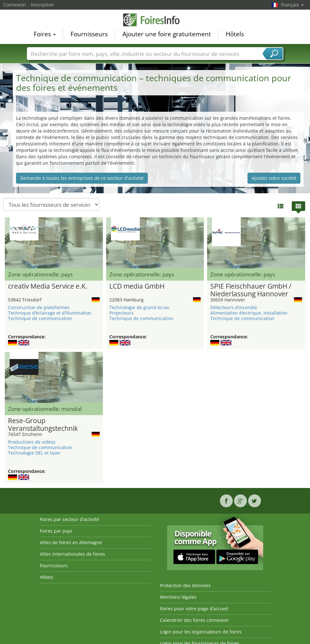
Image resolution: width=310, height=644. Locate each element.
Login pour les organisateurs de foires (201, 632)
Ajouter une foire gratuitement (167, 34)
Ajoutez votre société (274, 178)
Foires (45, 34)
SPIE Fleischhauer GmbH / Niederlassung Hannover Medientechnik (251, 290)
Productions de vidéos (32, 442)
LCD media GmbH (137, 286)
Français (292, 5)
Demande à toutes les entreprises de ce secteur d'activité (82, 178)
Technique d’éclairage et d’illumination (50, 313)
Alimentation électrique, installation (249, 313)
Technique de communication (40, 318)
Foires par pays (56, 531)
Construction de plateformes (39, 307)
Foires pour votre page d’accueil (194, 609)
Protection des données (185, 585)
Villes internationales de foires (72, 554)
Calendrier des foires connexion (194, 620)
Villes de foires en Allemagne (71, 542)
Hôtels (235, 34)
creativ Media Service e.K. (48, 286)
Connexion (15, 5)
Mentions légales (178, 597)
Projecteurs (121, 313)
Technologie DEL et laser (34, 453)
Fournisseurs (89, 34)
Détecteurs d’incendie (234, 307)
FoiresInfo (155, 20)
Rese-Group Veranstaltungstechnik (43, 425)
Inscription (42, 5)
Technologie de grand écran (139, 307)
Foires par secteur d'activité (69, 519)
